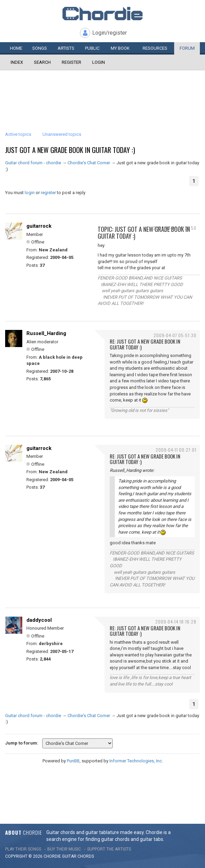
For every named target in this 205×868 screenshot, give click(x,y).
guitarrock (39, 226)
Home (16, 48)
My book (120, 48)
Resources (155, 48)
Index (17, 62)
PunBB (73, 761)
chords (86, 856)
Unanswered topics (62, 134)
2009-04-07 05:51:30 (175, 335)
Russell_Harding (46, 333)
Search (42, 62)
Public (92, 48)
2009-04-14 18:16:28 (176, 622)
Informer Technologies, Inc (136, 761)
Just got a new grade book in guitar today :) (70, 150)
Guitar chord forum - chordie (33, 163)
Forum (187, 48)
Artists (66, 48)
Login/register (110, 33)
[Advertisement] (102, 91)
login (30, 193)
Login (99, 62)
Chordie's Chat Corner (89, 163)
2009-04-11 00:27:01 (176, 450)
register (48, 193)
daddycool (39, 620)
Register (71, 62)
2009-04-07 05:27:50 (175, 228)
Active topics (18, 134)
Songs (40, 48)
